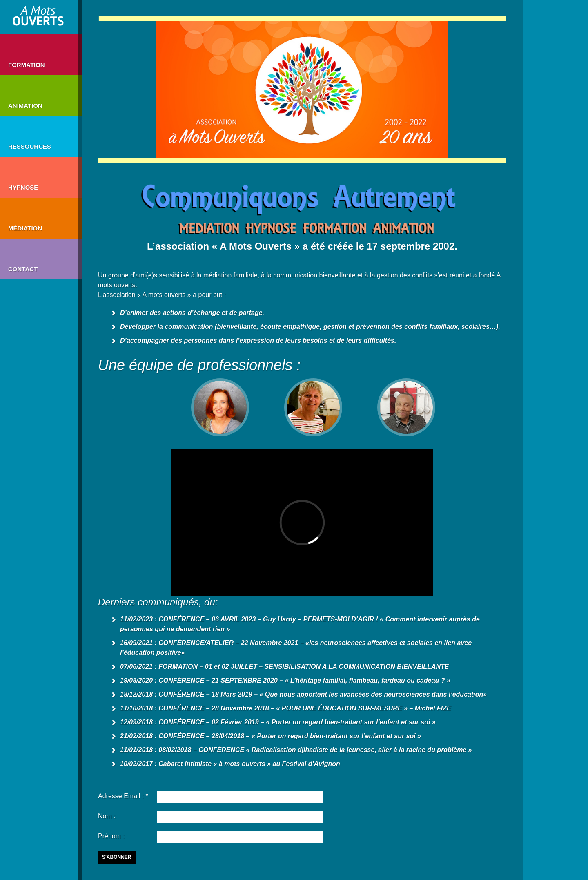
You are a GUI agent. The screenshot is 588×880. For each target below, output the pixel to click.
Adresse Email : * (123, 796)
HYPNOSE (23, 187)
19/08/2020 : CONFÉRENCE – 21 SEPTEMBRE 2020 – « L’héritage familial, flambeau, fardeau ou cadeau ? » (285, 680)
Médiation (25, 228)
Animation (25, 106)
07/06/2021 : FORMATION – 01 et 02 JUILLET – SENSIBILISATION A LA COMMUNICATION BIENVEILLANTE (284, 667)
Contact (23, 269)
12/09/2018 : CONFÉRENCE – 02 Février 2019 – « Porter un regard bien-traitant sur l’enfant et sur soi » (278, 722)
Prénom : (111, 836)
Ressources (30, 146)
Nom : (107, 816)
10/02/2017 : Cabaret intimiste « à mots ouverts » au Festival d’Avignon (230, 764)
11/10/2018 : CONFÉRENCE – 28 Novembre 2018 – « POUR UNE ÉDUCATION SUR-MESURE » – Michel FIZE (286, 708)
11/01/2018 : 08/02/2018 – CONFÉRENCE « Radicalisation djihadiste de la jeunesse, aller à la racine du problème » (296, 750)
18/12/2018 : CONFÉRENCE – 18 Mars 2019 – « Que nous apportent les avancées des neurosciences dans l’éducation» (303, 694)
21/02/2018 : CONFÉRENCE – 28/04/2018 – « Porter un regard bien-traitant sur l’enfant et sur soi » (271, 736)
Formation (27, 65)
